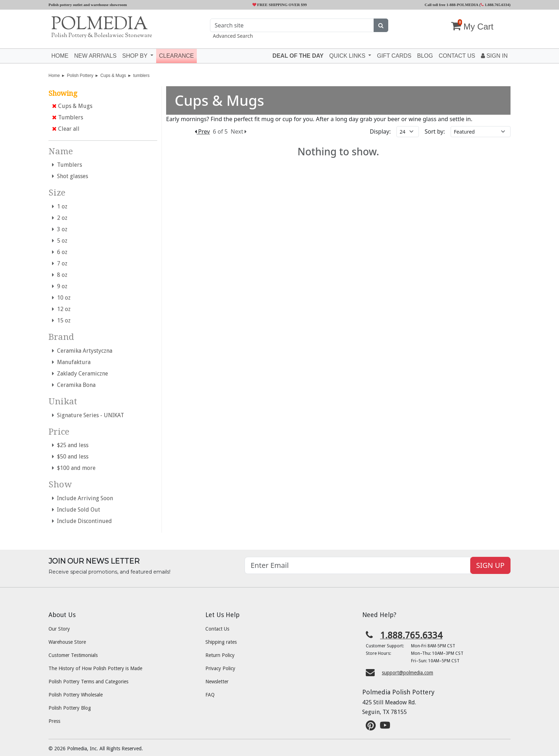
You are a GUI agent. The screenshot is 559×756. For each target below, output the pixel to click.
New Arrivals (95, 56)
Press (54, 721)
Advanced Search (233, 36)
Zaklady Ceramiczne (80, 374)
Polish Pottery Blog (70, 708)
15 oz (61, 320)
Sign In (494, 56)
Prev (202, 131)
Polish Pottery (80, 76)
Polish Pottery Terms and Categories (88, 682)
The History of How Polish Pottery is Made (95, 668)
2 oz (60, 218)
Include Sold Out (76, 510)
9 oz (60, 286)
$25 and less (70, 445)
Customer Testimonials (73, 655)
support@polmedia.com (407, 673)
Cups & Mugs (113, 76)
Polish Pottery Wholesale (76, 695)
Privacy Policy (220, 668)
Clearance (176, 56)
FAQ (210, 695)
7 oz (60, 263)
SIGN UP (490, 565)
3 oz (60, 229)
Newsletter (217, 682)
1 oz (60, 206)
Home (60, 56)
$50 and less (70, 457)
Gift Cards (394, 56)
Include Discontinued (82, 521)
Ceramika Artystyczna (82, 351)
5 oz (60, 241)
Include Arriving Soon (83, 498)
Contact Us (217, 629)
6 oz (60, 252)
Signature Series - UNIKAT (88, 415)
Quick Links (348, 56)
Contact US (457, 56)
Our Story (59, 629)
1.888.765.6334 (495, 5)
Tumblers (68, 117)
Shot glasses (70, 176)
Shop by (136, 56)
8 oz (60, 275)
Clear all (66, 129)
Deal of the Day (298, 56)
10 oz (61, 298)
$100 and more (74, 468)
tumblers (141, 76)
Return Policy (220, 655)
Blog (425, 56)
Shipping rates (221, 642)
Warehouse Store (67, 642)
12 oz (61, 309)
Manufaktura (71, 362)
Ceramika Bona (74, 385)
